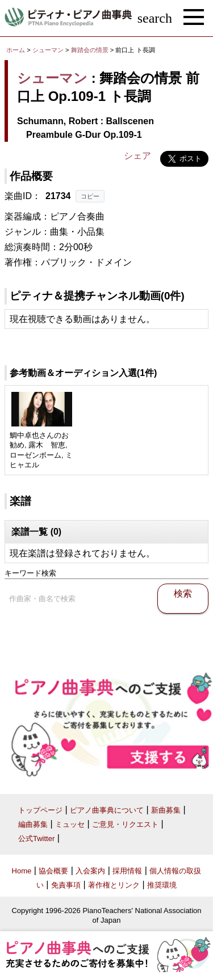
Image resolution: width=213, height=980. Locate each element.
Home (22, 871)
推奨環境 (162, 885)
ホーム (16, 50)
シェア (137, 156)
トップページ (40, 810)
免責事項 (66, 885)
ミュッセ (70, 824)
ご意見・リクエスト (125, 824)
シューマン (48, 50)
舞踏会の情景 (91, 50)
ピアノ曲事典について (107, 810)
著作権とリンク (114, 885)
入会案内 (90, 871)
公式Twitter (36, 839)
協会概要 (53, 871)
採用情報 (127, 871)
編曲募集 (33, 824)
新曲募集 (166, 810)
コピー (90, 196)
